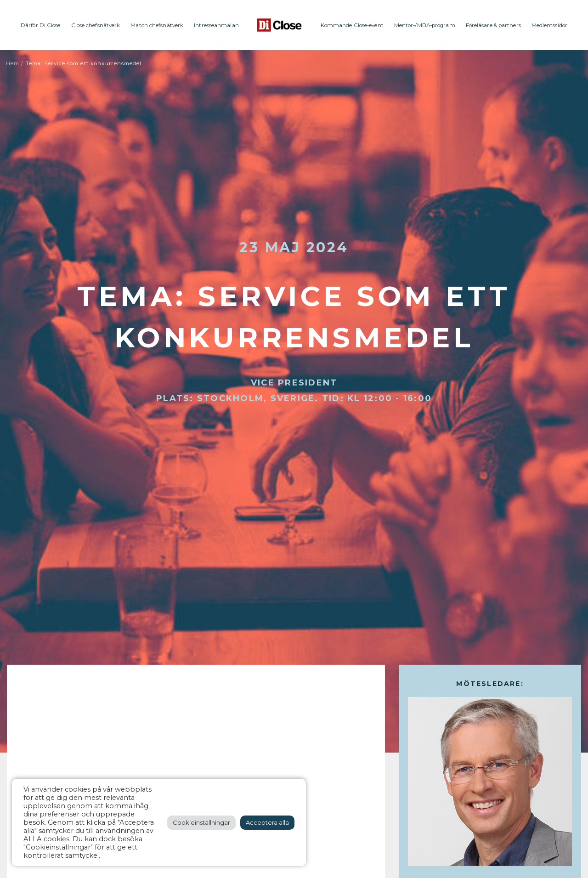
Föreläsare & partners (493, 25)
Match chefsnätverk (157, 25)
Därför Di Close (41, 25)
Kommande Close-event (352, 25)
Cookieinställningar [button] (201, 822)
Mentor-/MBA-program (425, 25)
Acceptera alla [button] (267, 822)
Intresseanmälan (216, 25)
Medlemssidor (549, 25)
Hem (13, 63)
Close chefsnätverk (96, 25)
